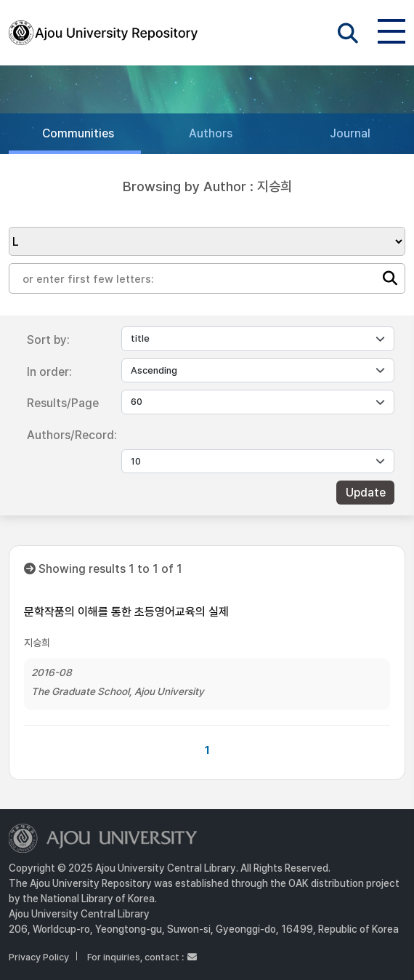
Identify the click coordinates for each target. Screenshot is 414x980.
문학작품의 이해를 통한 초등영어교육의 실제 (126, 612)
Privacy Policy (39, 957)
